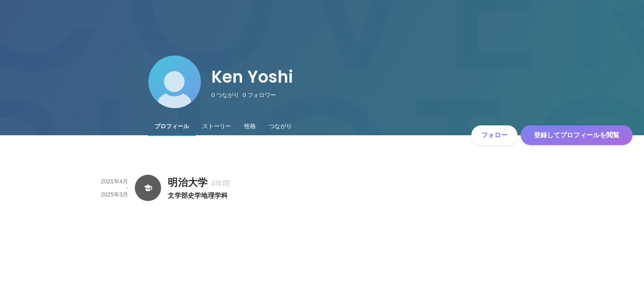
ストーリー (217, 126)
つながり (280, 126)
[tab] (172, 126)
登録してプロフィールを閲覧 (577, 135)
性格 (250, 126)
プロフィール (172, 126)
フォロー (494, 135)
